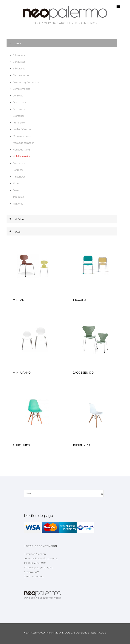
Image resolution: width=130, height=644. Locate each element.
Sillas (16, 183)
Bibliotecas (19, 69)
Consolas (18, 96)
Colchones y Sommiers (26, 82)
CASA (37, 23)
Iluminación (20, 123)
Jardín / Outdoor (22, 129)
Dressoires (19, 109)
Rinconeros (19, 177)
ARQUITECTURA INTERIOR (78, 23)
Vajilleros (18, 204)
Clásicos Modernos (23, 75)
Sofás (16, 190)
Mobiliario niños (22, 156)
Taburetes (18, 197)
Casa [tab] (18, 43)
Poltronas (18, 170)
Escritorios (19, 116)
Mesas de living (21, 150)
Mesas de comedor (23, 143)
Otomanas (19, 163)
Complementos (21, 89)
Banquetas (19, 62)
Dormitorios (19, 102)
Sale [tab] (17, 232)
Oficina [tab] (19, 219)
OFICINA (50, 23)
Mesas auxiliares (22, 136)
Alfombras (19, 55)
